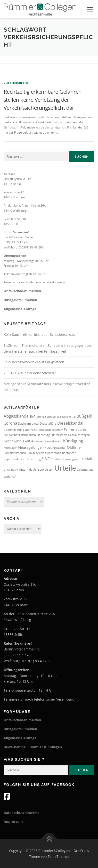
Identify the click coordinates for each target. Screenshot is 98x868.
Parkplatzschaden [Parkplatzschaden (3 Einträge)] (15, 453)
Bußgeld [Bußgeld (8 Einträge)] (84, 416)
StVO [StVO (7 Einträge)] (46, 459)
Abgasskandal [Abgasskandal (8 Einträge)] (16, 416)
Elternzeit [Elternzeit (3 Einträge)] (31, 430)
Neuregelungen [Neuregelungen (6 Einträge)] (31, 447)
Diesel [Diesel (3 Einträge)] (35, 424)
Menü (90, 9)
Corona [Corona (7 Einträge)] (10, 423)
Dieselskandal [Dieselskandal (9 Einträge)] (70, 423)
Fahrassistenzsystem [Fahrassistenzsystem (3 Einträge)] (50, 430)
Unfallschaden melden (22, 291)
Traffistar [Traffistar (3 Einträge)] (57, 459)
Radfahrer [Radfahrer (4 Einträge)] (69, 453)
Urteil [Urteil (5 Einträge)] (49, 469)
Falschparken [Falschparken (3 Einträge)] (28, 435)
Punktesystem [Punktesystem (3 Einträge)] (36, 453)
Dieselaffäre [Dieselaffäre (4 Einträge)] (48, 424)
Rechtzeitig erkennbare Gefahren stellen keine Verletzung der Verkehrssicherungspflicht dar (43, 100)
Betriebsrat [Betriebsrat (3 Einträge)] (52, 417)
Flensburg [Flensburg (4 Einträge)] (43, 435)
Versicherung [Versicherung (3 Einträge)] (85, 470)
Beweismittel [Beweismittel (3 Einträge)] (68, 417)
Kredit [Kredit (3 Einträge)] (58, 441)
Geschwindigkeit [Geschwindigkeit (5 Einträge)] (17, 441)
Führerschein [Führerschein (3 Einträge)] (59, 435)
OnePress (81, 851)
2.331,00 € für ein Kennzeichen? (30, 373)
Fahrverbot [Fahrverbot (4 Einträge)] (11, 435)
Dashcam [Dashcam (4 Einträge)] (24, 424)
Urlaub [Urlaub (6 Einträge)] (38, 469)
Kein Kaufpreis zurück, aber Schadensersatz (40, 334)
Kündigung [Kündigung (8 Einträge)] (73, 441)
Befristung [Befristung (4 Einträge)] (37, 416)
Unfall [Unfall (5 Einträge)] (87, 459)
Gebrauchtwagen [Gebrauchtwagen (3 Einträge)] (79, 435)
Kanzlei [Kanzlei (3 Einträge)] (49, 441)
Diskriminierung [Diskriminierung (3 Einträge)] (14, 430)
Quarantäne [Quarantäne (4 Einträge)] (53, 453)
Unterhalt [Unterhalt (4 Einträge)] (25, 470)
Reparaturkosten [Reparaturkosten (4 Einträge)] (15, 459)
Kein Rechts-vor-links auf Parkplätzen (34, 362)
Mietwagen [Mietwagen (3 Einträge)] (11, 448)
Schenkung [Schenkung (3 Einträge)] (34, 459)
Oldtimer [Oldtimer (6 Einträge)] (74, 447)
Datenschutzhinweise (21, 813)
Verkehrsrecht (16, 83)
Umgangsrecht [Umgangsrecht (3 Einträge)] (72, 459)
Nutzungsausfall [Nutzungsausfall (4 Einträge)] (55, 448)
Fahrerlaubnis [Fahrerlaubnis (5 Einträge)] (75, 429)
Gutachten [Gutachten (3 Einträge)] (38, 441)
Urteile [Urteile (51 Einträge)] (65, 468)
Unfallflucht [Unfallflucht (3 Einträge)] (11, 470)
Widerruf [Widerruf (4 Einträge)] (10, 477)
